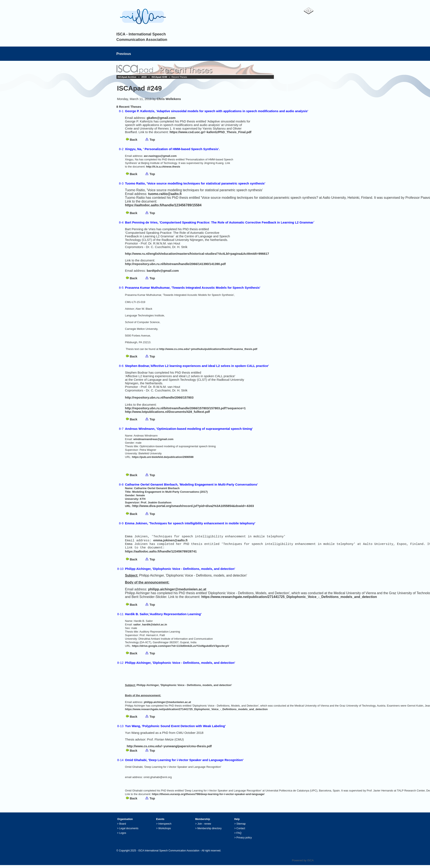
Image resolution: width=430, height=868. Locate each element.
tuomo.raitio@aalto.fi (165, 194)
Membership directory (209, 831)
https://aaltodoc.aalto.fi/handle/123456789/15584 (163, 205)
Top (152, 140)
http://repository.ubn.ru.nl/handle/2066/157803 (159, 397)
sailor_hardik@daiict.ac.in (150, 627)
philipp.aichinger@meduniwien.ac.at (177, 592)
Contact (241, 831)
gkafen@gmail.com (161, 118)
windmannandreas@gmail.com (153, 439)
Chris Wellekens (169, 99)
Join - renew (204, 827)
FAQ (239, 836)
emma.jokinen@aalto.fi (171, 542)
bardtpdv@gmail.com (163, 271)
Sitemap (241, 827)
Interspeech (165, 827)
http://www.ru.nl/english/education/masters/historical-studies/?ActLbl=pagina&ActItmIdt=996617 (197, 254)
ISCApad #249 (159, 77)
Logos (123, 836)
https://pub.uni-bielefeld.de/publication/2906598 (163, 457)
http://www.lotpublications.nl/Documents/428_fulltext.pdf (167, 412)
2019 (144, 77)
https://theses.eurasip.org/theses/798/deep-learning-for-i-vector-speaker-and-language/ (208, 797)
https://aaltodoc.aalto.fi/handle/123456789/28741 (161, 554)
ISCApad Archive (127, 77)
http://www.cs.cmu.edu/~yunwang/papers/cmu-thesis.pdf (169, 749)
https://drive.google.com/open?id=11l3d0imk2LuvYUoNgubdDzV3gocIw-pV (181, 649)
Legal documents (129, 831)
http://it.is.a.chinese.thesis (163, 167)
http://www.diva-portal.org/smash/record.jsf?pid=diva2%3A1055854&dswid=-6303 (193, 506)
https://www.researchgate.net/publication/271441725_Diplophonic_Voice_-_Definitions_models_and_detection (289, 600)
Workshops (165, 831)
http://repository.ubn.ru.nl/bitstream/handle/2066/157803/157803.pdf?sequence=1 (185, 408)
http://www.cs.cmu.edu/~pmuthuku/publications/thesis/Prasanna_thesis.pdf (208, 349)
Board (123, 827)
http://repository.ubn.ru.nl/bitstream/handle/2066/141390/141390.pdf (175, 264)
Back (134, 140)
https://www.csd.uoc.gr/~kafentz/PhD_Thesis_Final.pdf (210, 132)
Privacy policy (244, 841)
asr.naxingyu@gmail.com (160, 156)
